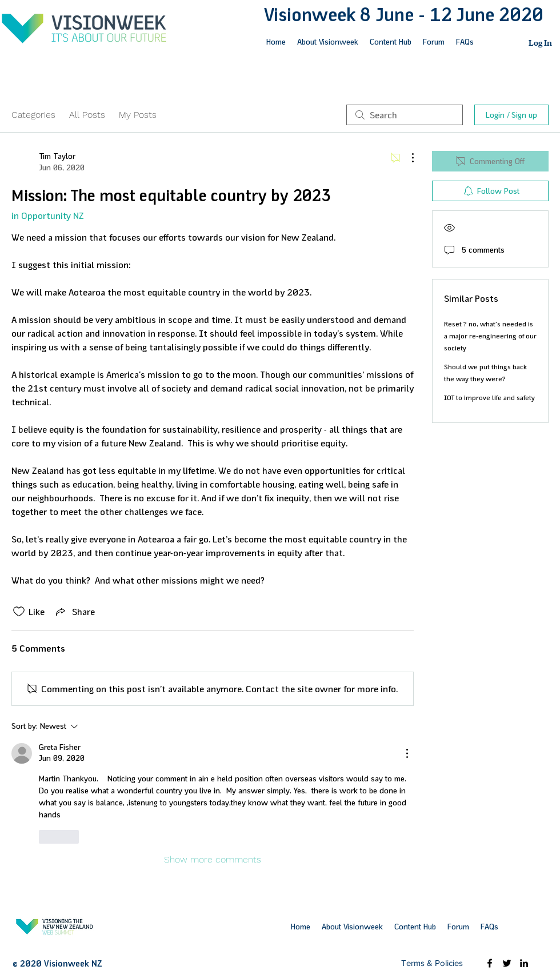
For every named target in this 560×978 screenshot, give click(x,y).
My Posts (138, 115)
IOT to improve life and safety (489, 398)
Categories (33, 115)
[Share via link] (74, 612)
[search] (405, 115)
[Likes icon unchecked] (19, 612)
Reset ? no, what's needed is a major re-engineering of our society (490, 336)
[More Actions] (407, 158)
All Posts (87, 115)
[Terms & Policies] (432, 963)
